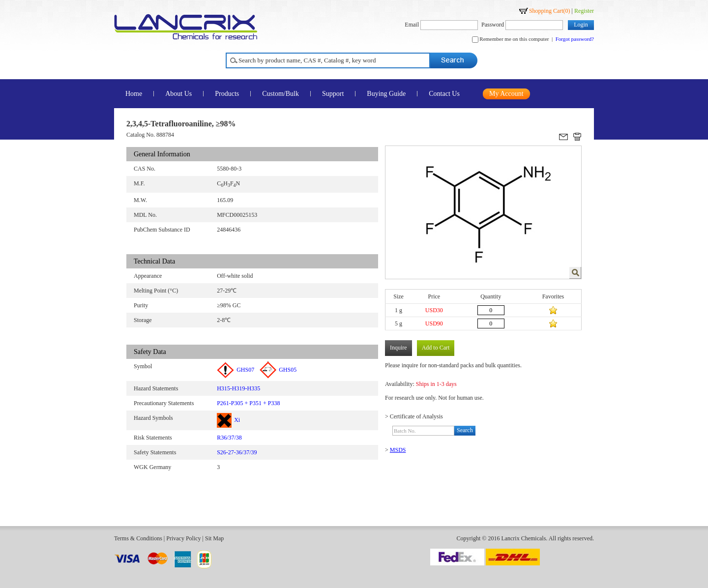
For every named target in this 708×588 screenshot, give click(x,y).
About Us (178, 94)
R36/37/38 (229, 438)
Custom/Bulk (280, 94)
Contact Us (444, 94)
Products (227, 94)
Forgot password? (575, 39)
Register (584, 11)
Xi (228, 420)
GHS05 (278, 370)
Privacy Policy (183, 538)
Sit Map (214, 538)
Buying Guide (386, 94)
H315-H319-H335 (238, 388)
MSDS (398, 450)
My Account (506, 94)
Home (134, 94)
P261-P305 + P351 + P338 (248, 403)
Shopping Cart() (550, 11)
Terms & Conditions (138, 538)
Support (333, 94)
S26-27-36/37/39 (237, 452)
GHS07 (236, 370)
